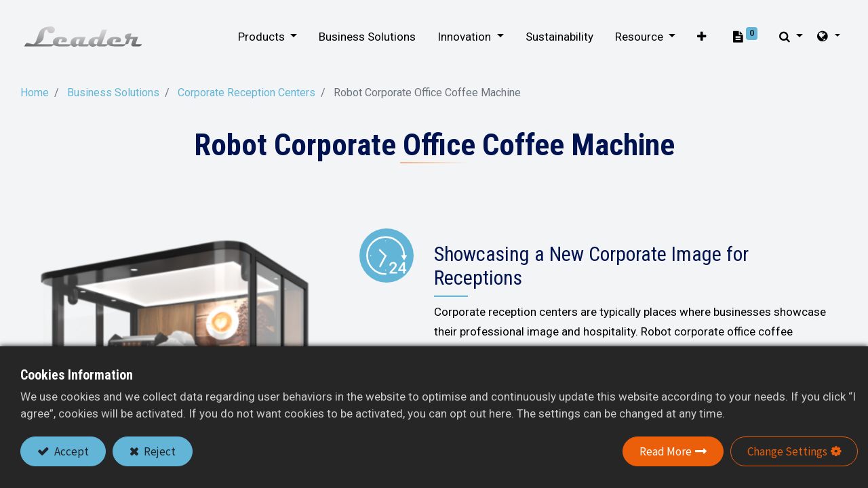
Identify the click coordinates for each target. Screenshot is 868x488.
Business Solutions (113, 93)
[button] (695, 37)
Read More (666, 451)
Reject (159, 451)
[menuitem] (362, 37)
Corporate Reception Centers (246, 93)
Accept (71, 451)
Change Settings (787, 451)
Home (35, 93)
